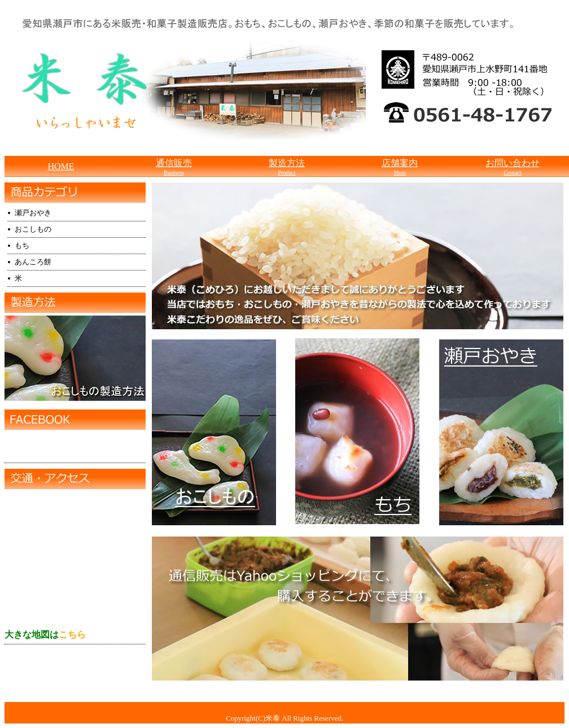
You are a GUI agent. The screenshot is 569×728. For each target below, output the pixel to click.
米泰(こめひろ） (54, 447)
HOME (61, 166)
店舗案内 (400, 167)
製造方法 (287, 167)
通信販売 (174, 167)
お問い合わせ (513, 167)
